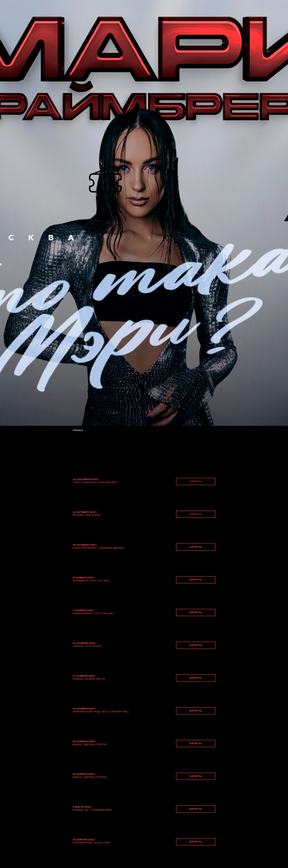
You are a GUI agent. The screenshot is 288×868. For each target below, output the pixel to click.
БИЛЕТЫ (196, 481)
